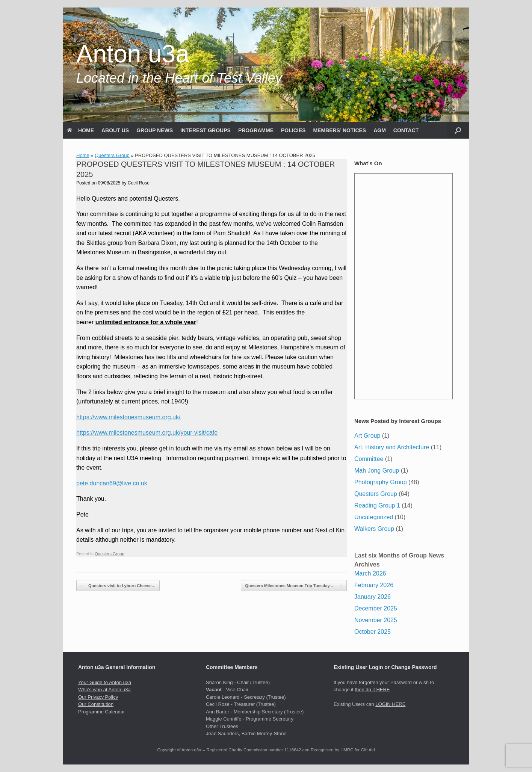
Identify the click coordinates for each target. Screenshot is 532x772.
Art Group (367, 436)
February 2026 (374, 585)
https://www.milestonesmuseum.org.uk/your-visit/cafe (147, 433)
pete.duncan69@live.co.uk (112, 483)
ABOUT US (115, 130)
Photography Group (381, 482)
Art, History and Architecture (392, 447)
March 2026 (370, 573)
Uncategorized (374, 517)
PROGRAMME (256, 130)
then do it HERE (372, 690)
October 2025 (373, 632)
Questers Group (112, 155)
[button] (458, 130)
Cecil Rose (139, 183)
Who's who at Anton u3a (104, 690)
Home (83, 155)
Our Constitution (96, 704)
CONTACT (406, 130)
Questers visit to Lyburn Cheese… (118, 586)
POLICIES (293, 130)
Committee (369, 459)
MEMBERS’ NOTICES (339, 130)
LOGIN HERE (390, 704)
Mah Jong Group (377, 471)
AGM (380, 130)
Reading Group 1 (377, 505)
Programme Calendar (101, 712)
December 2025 (376, 608)
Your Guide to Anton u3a (105, 682)
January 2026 (373, 597)
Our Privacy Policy (98, 697)
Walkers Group (374, 529)
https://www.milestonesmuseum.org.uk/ (128, 417)
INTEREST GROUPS (206, 130)
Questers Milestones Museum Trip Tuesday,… (294, 586)
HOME (80, 130)
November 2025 (376, 620)
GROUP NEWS (155, 130)
